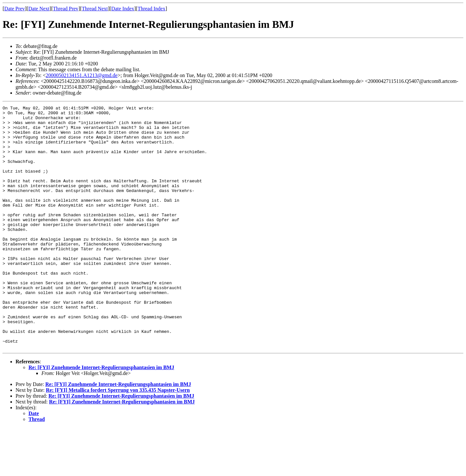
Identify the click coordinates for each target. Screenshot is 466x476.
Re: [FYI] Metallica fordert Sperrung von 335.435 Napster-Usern (118, 439)
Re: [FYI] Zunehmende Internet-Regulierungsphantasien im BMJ (101, 416)
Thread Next (95, 9)
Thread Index (151, 9)
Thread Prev (66, 9)
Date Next (39, 9)
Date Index (123, 9)
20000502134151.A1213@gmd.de (82, 75)
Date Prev (15, 9)
